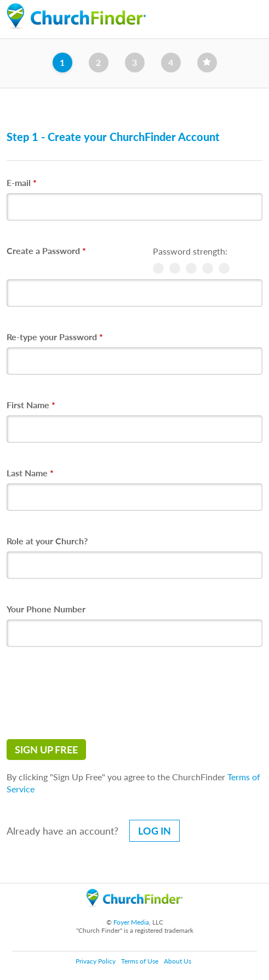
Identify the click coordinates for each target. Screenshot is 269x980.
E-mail (22, 182)
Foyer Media (131, 922)
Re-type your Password (55, 337)
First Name (31, 405)
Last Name (30, 473)
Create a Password (46, 250)
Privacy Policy (96, 961)
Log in (154, 831)
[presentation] (90, 693)
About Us (178, 961)
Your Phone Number (46, 609)
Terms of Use (140, 961)
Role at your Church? (47, 541)
